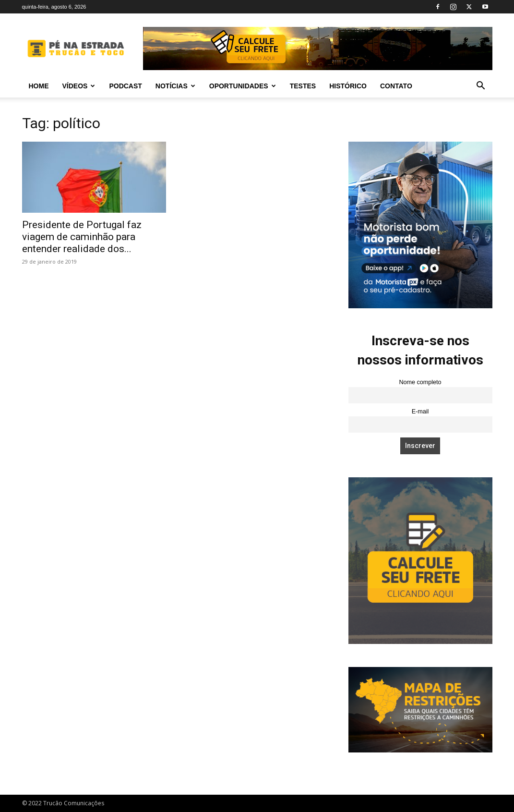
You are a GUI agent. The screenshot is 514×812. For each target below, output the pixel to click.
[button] (481, 87)
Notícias (175, 86)
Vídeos (79, 86)
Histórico (348, 86)
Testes (303, 86)
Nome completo (420, 382)
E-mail (420, 412)
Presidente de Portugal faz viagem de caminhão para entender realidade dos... (82, 237)
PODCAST (125, 86)
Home (39, 86)
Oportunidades (243, 86)
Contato (396, 86)
